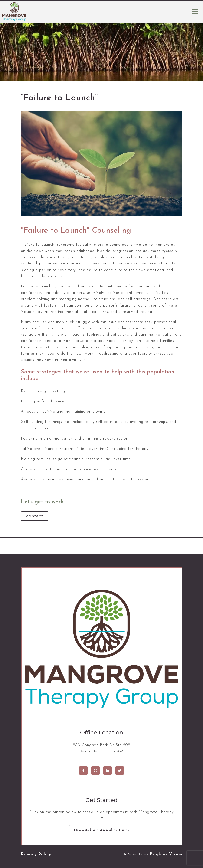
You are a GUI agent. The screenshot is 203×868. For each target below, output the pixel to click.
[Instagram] (95, 770)
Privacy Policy (36, 854)
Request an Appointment (102, 829)
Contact (35, 516)
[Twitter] (120, 770)
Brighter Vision (166, 854)
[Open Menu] (195, 12)
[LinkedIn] (108, 770)
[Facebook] (83, 770)
